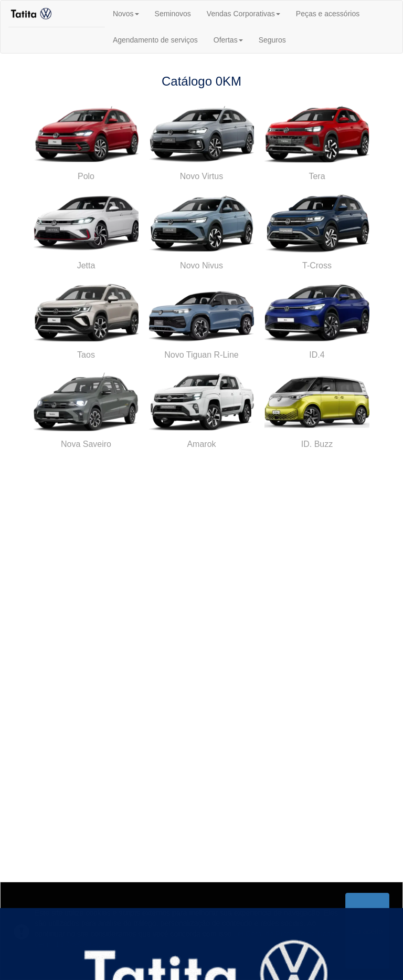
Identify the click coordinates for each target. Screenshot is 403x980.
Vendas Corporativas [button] (243, 14)
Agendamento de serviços (155, 40)
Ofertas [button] (228, 40)
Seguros (272, 40)
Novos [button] (126, 14)
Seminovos (173, 14)
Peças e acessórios (328, 14)
